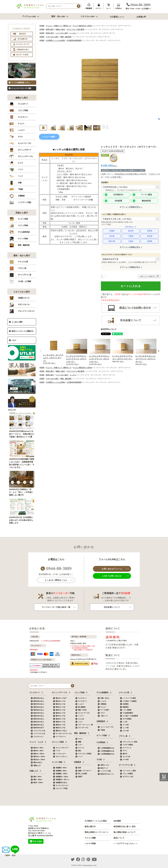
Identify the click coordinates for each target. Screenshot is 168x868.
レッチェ (73, 33)
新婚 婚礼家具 (66, 37)
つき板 (90, 200)
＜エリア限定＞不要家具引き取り (114, 214)
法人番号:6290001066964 (41, 836)
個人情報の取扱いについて (125, 832)
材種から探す (60, 29)
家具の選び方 (90, 827)
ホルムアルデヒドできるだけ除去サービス (117, 255)
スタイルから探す (52, 37)
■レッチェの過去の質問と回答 (69, 150)
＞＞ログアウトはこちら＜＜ (125, 843)
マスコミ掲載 (90, 838)
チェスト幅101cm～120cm (82, 26)
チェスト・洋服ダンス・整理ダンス (59, 26)
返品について (119, 838)
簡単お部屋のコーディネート (97, 832)
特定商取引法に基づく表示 (125, 827)
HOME (42, 26)
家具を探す (50, 29)
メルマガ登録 (90, 843)
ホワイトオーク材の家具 (76, 29)
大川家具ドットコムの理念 (56, 40)
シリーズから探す (62, 33)
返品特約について (109, 329)
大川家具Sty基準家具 (74, 40)
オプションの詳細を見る (130, 207)
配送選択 (105, 182)
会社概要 (117, 821)
